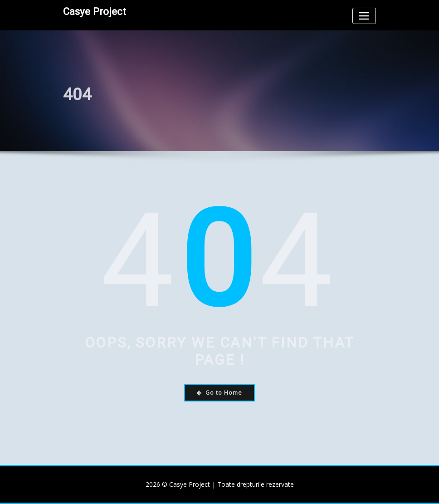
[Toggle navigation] (364, 16)
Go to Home (219, 393)
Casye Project (95, 11)
